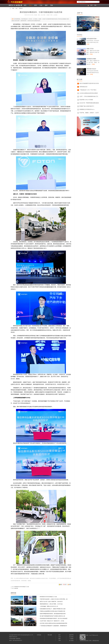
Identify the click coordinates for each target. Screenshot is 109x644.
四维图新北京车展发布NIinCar (87, 109)
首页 (25, 5)
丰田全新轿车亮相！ (92, 39)
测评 (46, 5)
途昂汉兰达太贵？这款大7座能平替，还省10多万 (51, 602)
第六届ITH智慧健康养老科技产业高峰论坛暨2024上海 (52, 616)
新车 (36, 5)
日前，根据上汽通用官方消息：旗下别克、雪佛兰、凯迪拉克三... (93, 62)
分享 (65, 584)
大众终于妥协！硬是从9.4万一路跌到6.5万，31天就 (52, 621)
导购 (52, 5)
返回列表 (16, 588)
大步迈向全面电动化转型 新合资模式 (89, 93)
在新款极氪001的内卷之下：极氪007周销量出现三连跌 (53, 609)
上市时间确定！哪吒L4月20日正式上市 (49, 606)
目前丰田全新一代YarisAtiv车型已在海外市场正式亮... (93, 42)
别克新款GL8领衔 (91, 59)
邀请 (61, 584)
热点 (30, 5)
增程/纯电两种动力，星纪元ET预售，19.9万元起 (51, 604)
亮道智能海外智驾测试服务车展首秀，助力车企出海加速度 (54, 618)
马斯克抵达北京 (83, 87)
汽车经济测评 (10, 4)
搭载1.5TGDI (90, 49)
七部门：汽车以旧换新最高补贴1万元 (89, 96)
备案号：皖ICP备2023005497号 (16, 640)
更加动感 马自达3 (91, 69)
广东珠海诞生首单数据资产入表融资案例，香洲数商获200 (53, 626)
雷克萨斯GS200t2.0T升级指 (86, 100)
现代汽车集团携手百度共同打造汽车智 (89, 83)
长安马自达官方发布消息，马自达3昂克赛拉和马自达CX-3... (93, 73)
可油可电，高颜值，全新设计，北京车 (89, 113)
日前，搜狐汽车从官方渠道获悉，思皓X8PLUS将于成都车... (93, 52)
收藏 (70, 584)
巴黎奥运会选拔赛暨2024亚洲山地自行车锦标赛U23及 (53, 611)
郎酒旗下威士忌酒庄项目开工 (87, 106)
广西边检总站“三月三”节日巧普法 (88, 90)
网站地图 (50, 635)
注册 (95, 5)
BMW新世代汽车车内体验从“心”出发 (22, 587)
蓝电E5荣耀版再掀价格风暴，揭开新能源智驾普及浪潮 (53, 614)
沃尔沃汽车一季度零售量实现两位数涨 (89, 103)
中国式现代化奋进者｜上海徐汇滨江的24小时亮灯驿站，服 (54, 599)
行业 (41, 5)
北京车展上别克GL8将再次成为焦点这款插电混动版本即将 (53, 623)
